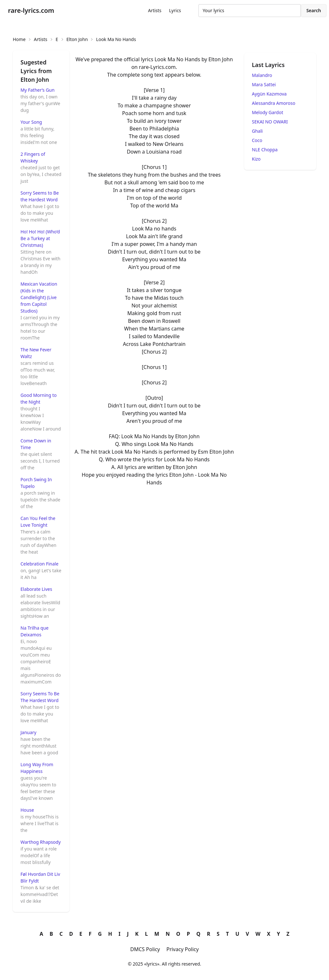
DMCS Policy (145, 949)
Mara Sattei (264, 84)
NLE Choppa (265, 150)
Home (19, 39)
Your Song (31, 122)
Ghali (257, 131)
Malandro (262, 75)
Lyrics (175, 10)
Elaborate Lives (36, 589)
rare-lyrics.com (31, 10)
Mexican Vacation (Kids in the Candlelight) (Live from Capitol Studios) (39, 297)
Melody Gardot (268, 112)
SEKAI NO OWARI (270, 122)
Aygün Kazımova (269, 94)
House (27, 810)
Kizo (256, 159)
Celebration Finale (40, 564)
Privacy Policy (183, 949)
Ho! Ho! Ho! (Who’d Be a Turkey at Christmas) (40, 238)
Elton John (77, 39)
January (28, 732)
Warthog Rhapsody (41, 842)
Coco (257, 140)
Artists (155, 10)
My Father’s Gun (37, 90)
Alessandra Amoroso (274, 103)
